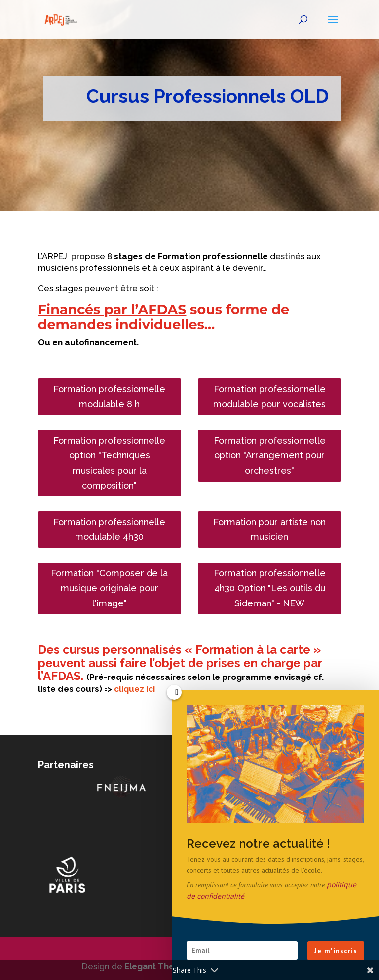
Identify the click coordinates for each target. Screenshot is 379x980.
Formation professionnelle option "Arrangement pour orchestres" (270, 455)
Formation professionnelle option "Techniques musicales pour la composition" (109, 463)
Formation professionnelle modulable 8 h (109, 397)
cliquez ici (135, 689)
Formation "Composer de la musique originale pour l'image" (109, 588)
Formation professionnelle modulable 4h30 (109, 529)
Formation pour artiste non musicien (269, 529)
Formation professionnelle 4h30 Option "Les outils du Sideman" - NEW (270, 588)
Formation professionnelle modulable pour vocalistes (269, 397)
